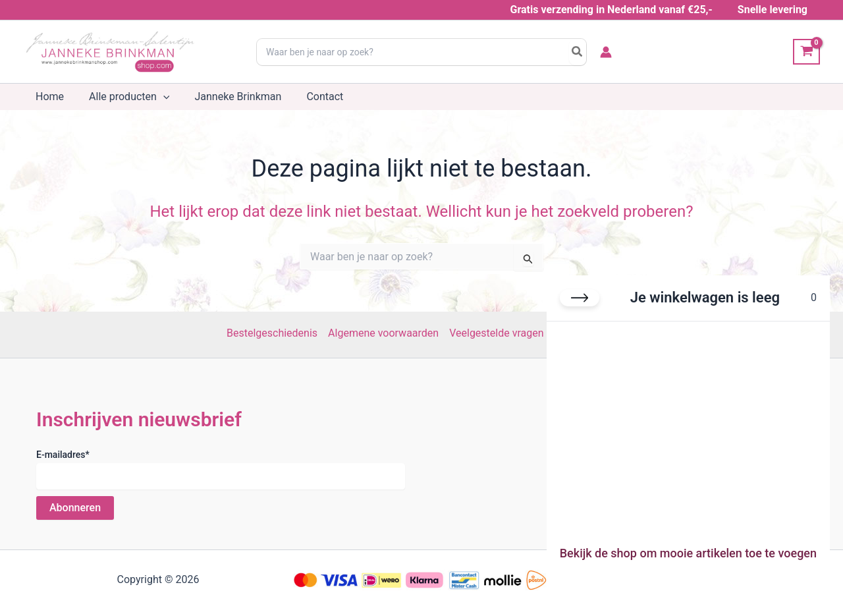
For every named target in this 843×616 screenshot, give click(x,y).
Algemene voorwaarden (383, 333)
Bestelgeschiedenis (272, 333)
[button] (157, 97)
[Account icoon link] (606, 52)
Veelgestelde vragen (496, 333)
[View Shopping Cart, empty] (806, 52)
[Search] (578, 52)
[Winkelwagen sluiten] (580, 298)
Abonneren (75, 508)
